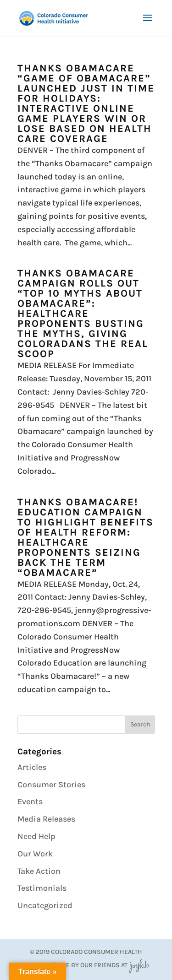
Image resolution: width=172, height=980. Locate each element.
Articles (32, 767)
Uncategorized (45, 905)
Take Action (39, 871)
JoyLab (139, 965)
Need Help (36, 836)
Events (30, 801)
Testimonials (42, 888)
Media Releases (46, 819)
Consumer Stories (51, 785)
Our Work (35, 854)
